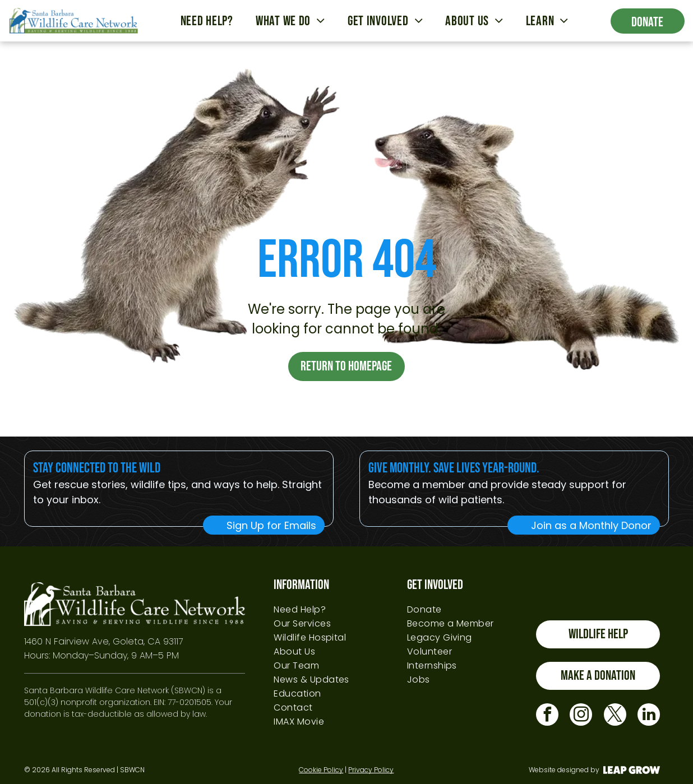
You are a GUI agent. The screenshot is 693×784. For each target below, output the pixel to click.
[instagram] (581, 716)
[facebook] (547, 716)
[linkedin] (649, 716)
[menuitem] (207, 21)
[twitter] (615, 716)
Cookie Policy (321, 770)
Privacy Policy (371, 770)
